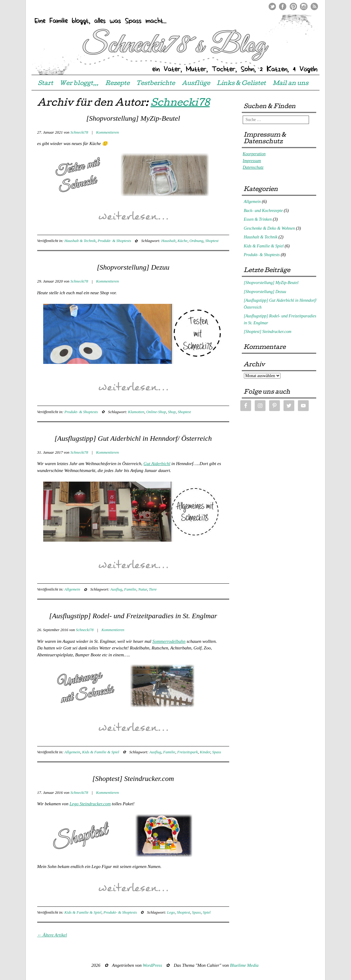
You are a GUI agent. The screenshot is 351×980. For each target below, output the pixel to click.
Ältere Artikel (52, 935)
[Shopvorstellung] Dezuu (133, 267)
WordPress (152, 965)
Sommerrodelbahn (169, 641)
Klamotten (136, 412)
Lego (171, 912)
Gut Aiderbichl (157, 464)
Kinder (205, 752)
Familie (130, 589)
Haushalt (169, 241)
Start (45, 84)
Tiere (153, 589)
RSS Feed (314, 6)
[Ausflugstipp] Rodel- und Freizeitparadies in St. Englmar (133, 616)
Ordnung (196, 241)
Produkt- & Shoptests (114, 241)
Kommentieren (107, 132)
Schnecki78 (180, 104)
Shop (172, 412)
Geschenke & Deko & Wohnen (270, 228)
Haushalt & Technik (80, 241)
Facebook (283, 6)
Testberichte (156, 84)
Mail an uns (291, 84)
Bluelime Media (244, 965)
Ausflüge (196, 84)
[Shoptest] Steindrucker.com (133, 779)
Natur (143, 589)
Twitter (272, 6)
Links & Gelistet (241, 84)
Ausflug (116, 589)
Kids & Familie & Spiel (101, 752)
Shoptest (212, 241)
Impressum (252, 161)
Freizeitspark (188, 752)
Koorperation (254, 154)
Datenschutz (253, 167)
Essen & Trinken (258, 219)
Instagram (304, 6)
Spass (217, 752)
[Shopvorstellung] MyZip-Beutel (133, 118)
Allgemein (72, 589)
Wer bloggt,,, (79, 84)
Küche (183, 241)
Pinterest (293, 6)
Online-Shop (156, 412)
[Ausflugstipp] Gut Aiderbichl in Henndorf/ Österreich (133, 438)
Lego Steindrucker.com (90, 804)
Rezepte (117, 84)
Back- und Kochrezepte (263, 211)
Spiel (207, 912)
